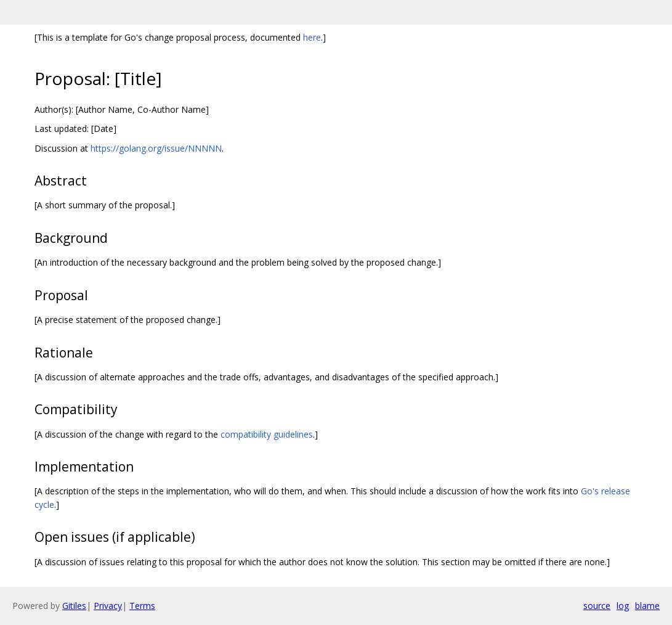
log (623, 606)
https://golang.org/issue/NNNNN (156, 148)
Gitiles (74, 606)
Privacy (108, 606)
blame (647, 606)
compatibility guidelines (267, 434)
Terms (142, 606)
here (312, 37)
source (597, 606)
